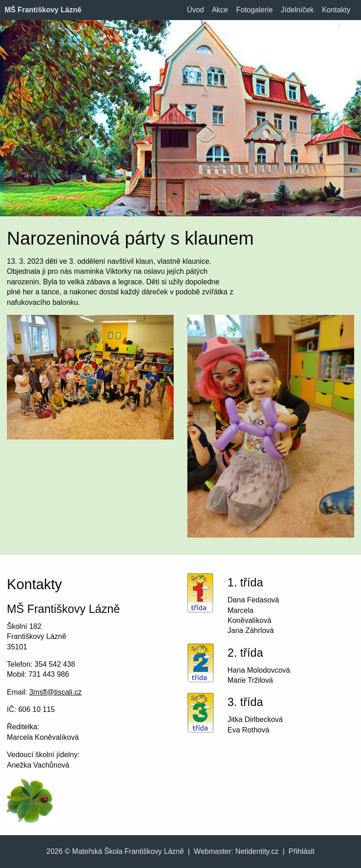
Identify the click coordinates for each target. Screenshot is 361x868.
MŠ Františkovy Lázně (43, 10)
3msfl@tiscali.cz (56, 692)
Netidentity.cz (257, 851)
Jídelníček (297, 10)
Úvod (195, 10)
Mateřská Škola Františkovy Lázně (128, 851)
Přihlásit (302, 851)
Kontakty (336, 10)
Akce (220, 10)
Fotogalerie (255, 10)
